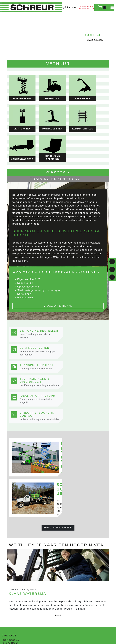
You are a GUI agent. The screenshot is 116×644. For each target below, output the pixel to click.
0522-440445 (95, 40)
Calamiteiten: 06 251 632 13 (86, 7)
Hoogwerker (8, 608)
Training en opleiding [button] (58, 135)
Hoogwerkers (9, 582)
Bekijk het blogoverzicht (58, 384)
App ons (69, 7)
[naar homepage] (32, 7)
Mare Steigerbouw (12, 564)
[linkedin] (112, 269)
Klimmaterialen (10, 595)
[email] (112, 277)
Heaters (6, 598)
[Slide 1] (56, 476)
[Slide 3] (60, 476)
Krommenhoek (10, 571)
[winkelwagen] (102, 7)
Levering (6, 525)
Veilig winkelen (10, 528)
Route (6, 517)
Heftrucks (7, 585)
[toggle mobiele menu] (112, 7)
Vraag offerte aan (58, 251)
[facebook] (112, 261)
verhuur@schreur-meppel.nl (17, 510)
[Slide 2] (58, 476)
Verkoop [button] (58, 128)
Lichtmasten (8, 592)
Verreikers (7, 589)
